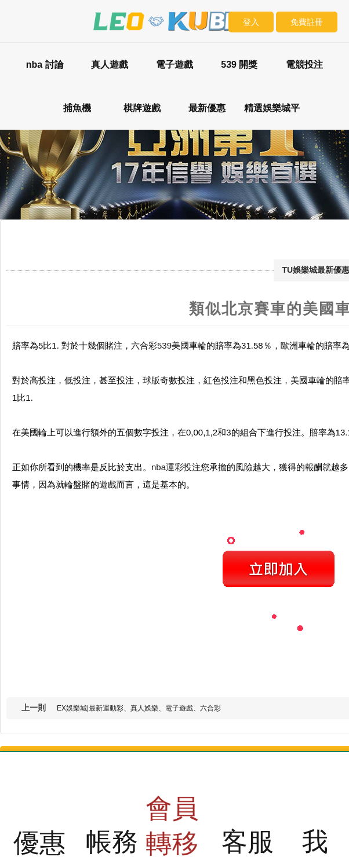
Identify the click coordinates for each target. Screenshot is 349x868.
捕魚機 (77, 108)
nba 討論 (45, 65)
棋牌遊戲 (142, 108)
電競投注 (304, 65)
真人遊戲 (110, 65)
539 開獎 (239, 65)
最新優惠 (207, 108)
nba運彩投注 (176, 467)
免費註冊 (307, 22)
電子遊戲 (174, 65)
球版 (151, 380)
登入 (251, 22)
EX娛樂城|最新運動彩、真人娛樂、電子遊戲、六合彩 (139, 708)
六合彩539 (151, 345)
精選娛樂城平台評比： (272, 116)
